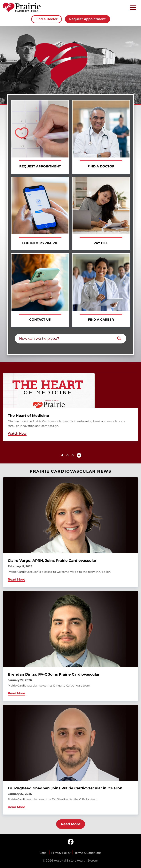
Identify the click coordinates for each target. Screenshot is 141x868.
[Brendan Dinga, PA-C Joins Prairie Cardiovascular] (70, 646)
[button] (62, 455)
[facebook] (71, 842)
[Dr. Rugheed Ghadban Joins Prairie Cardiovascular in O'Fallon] (70, 760)
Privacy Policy (61, 853)
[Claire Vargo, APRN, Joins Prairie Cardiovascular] (70, 532)
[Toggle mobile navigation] (133, 8)
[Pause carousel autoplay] (79, 455)
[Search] (119, 339)
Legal (43, 853)
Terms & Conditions (88, 853)
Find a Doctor (47, 19)
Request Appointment (87, 19)
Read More (71, 824)
